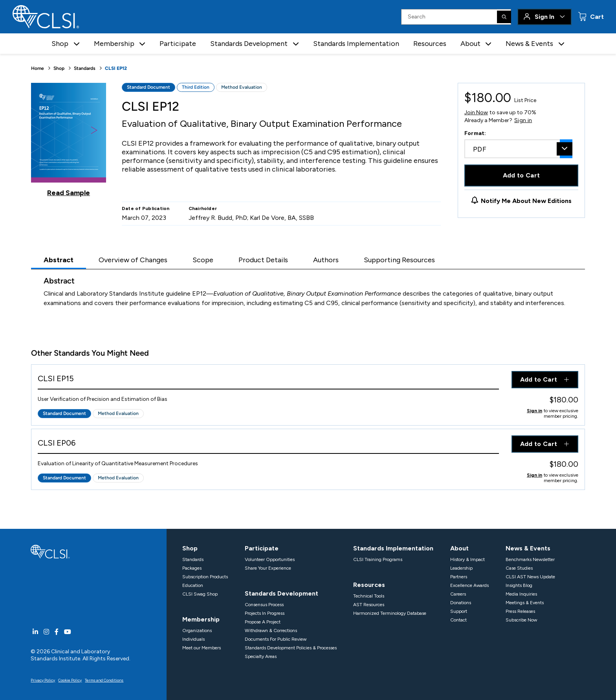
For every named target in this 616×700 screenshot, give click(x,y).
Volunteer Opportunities (270, 559)
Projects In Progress (265, 613)
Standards (85, 68)
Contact (458, 620)
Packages (192, 568)
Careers (458, 594)
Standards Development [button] (249, 44)
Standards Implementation (356, 44)
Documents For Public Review (276, 639)
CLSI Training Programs (378, 559)
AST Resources (369, 605)
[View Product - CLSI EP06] (268, 445)
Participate (178, 44)
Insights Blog (519, 585)
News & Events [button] (529, 44)
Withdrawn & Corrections (271, 631)
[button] (77, 44)
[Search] (504, 17)
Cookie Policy (70, 680)
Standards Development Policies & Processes (291, 648)
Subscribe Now (521, 620)
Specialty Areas (261, 656)
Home (38, 68)
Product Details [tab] (263, 260)
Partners (459, 577)
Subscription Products (205, 577)
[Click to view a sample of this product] (69, 140)
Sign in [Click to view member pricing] (534, 411)
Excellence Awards (469, 585)
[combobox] (518, 149)
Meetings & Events (525, 603)
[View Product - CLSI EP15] (268, 380)
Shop (59, 68)
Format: (475, 133)
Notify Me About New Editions (526, 201)
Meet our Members (202, 648)
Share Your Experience (268, 568)
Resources (430, 44)
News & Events (528, 548)
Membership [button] (114, 44)
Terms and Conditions (104, 680)
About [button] (470, 44)
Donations (461, 603)
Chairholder (203, 208)
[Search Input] (456, 17)
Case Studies (519, 568)
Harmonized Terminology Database (390, 613)
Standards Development (281, 593)
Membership (201, 619)
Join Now (476, 112)
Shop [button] (60, 44)
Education (193, 585)
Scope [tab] (203, 260)
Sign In (544, 17)
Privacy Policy (43, 680)
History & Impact (467, 559)
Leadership (461, 568)
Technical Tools (369, 596)
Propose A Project (263, 622)
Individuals (193, 639)
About (459, 548)
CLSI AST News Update (530, 577)
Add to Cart (522, 175)
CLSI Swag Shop (200, 594)
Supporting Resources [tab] (399, 260)
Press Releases (520, 611)
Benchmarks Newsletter (530, 559)
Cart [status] (596, 17)
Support (459, 611)
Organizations (197, 631)
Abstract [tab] (59, 260)
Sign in (523, 121)
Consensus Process (264, 605)
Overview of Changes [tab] (133, 260)
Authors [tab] (326, 260)
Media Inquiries (521, 594)
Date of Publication (146, 208)
